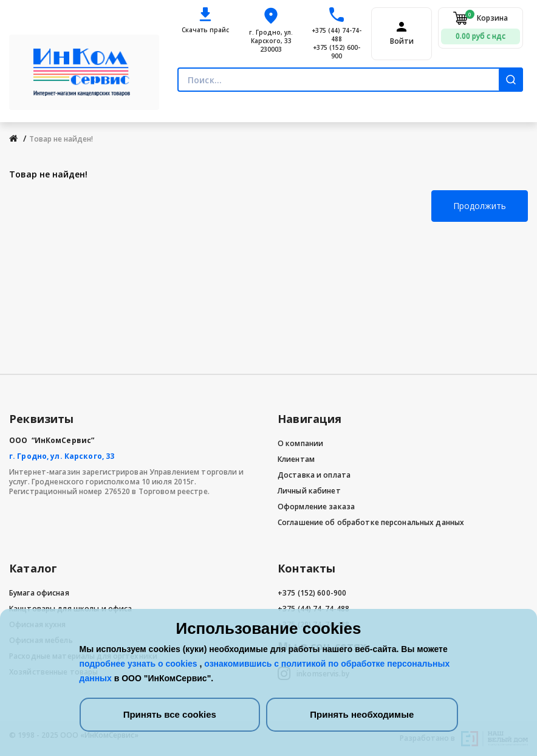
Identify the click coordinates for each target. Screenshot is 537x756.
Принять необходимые (362, 714)
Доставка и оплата (314, 475)
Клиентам (296, 459)
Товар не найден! (61, 139)
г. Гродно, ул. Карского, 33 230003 (271, 41)
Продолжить (480, 206)
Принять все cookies (170, 714)
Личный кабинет (309, 491)
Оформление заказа (316, 507)
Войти (402, 41)
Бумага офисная (39, 593)
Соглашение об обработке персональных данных (371, 522)
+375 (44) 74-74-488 (337, 35)
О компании (300, 443)
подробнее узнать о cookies (140, 664)
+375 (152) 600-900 (337, 52)
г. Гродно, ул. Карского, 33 (62, 456)
